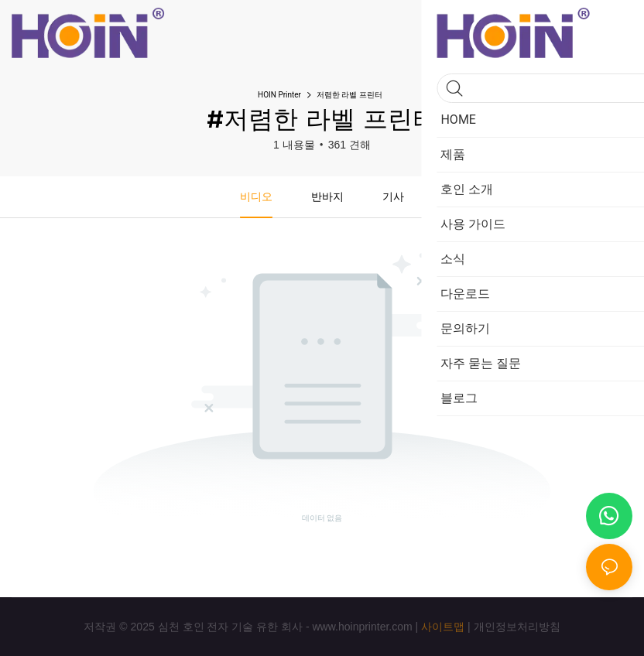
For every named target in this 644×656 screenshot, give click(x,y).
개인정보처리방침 (517, 627)
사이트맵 (443, 627)
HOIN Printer (279, 95)
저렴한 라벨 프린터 (349, 95)
